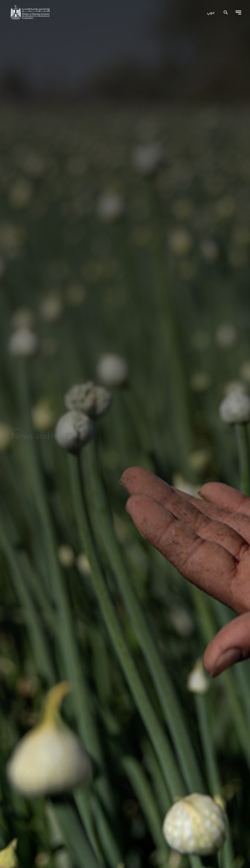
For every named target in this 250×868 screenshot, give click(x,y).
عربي (211, 13)
